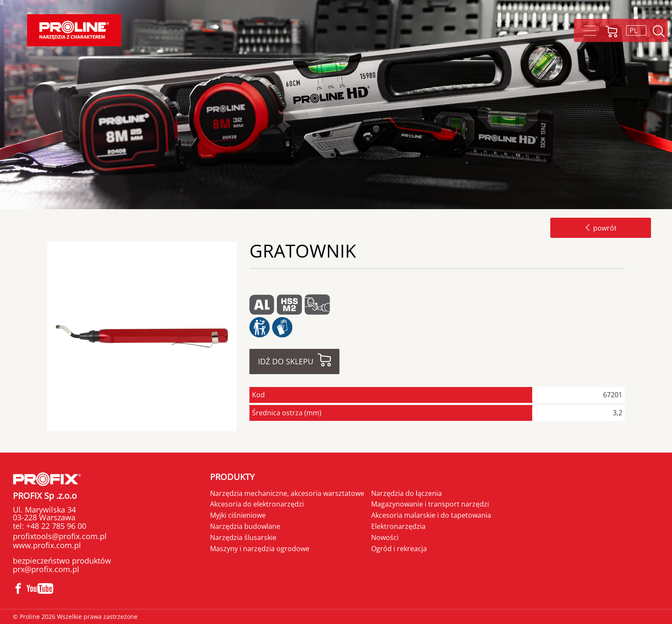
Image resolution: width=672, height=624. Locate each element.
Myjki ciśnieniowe (238, 515)
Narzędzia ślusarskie (243, 537)
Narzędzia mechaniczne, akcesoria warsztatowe (287, 493)
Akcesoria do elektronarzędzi (257, 504)
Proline (74, 30)
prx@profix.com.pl (46, 569)
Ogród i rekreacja (399, 549)
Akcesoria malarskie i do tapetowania (431, 515)
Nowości (385, 537)
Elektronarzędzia (398, 526)
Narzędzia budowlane (245, 526)
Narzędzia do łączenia (406, 493)
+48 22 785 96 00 (55, 526)
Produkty (232, 477)
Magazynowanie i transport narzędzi (430, 504)
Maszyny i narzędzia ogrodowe (260, 549)
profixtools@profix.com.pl (60, 536)
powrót (601, 228)
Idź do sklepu (286, 361)
